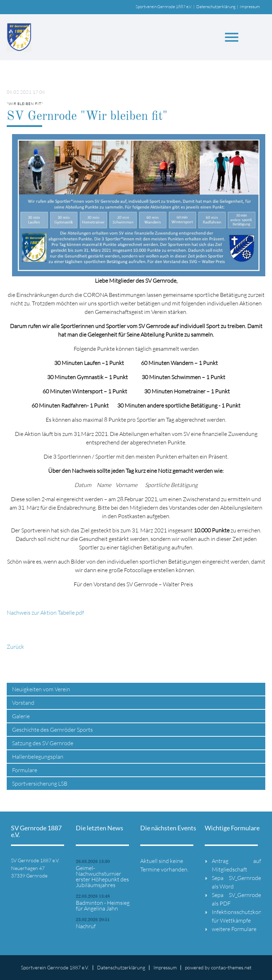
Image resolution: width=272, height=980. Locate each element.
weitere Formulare (234, 929)
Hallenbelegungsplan (38, 757)
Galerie (21, 716)
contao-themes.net (231, 967)
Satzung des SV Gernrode (43, 743)
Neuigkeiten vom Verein (41, 689)
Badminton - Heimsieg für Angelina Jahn (103, 906)
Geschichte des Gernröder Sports (52, 730)
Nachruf (86, 926)
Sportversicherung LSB (40, 784)
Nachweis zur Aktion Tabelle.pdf (45, 613)
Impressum (250, 7)
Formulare (25, 770)
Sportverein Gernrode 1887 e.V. (164, 7)
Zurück (15, 647)
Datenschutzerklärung (216, 7)
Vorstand (23, 703)
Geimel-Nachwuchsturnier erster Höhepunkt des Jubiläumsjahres (102, 876)
